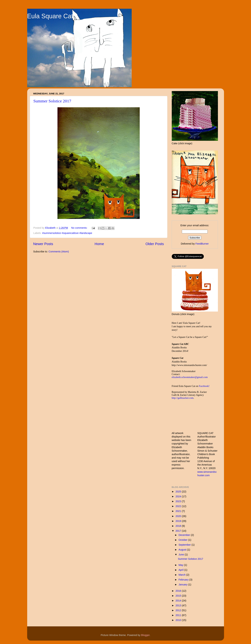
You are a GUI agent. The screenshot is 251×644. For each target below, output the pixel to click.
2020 (179, 516)
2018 (179, 526)
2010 (179, 620)
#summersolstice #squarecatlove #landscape (67, 233)
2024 (179, 496)
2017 (179, 531)
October (183, 540)
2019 (179, 521)
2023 (179, 501)
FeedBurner (202, 244)
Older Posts (155, 244)
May (181, 565)
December (185, 535)
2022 (179, 506)
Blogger (145, 635)
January (183, 585)
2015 (179, 596)
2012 (179, 610)
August (183, 550)
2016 (179, 591)
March (182, 575)
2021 (179, 511)
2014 (179, 601)
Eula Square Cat (50, 16)
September (185, 545)
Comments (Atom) (59, 252)
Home (99, 244)
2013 (179, 605)
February (184, 580)
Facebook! (204, 386)
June (182, 555)
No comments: (80, 228)
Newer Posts (43, 244)
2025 (179, 492)
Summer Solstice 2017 (52, 101)
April (181, 570)
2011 (179, 615)
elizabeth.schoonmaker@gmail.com (190, 377)
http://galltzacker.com (183, 398)
